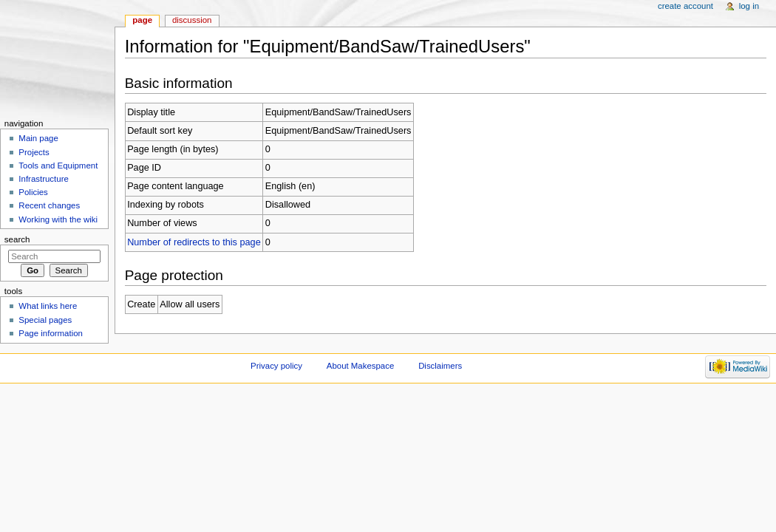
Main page (38, 138)
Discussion (192, 20)
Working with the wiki (58, 219)
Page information (51, 333)
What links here (48, 306)
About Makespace (360, 366)
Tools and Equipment (58, 166)
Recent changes (49, 205)
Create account (685, 6)
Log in (749, 6)
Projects (34, 152)
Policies (33, 192)
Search (17, 239)
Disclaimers (440, 366)
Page (142, 20)
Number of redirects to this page (194, 242)
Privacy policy (276, 366)
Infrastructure (43, 179)
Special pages (45, 320)
